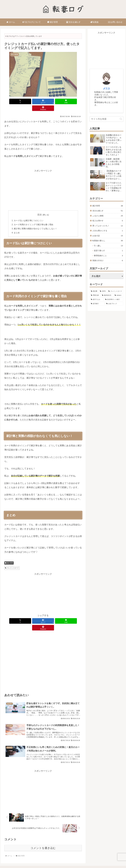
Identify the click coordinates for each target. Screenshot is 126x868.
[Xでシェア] (20, 101)
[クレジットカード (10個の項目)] (115, 291)
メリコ (106, 88)
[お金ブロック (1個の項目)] (114, 304)
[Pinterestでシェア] (67, 101)
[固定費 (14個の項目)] (94, 291)
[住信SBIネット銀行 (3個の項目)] (114, 300)
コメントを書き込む (43, 836)
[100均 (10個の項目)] (103, 291)
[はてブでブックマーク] (35, 101)
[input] (106, 119)
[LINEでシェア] (51, 101)
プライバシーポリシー (57, 860)
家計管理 (9, 557)
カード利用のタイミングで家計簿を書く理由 (34, 218)
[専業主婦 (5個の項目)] (95, 295)
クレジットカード (12, 562)
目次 (40, 208)
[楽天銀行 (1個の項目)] (97, 304)
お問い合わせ (73, 860)
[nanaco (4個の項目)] (118, 295)
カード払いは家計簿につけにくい (29, 214)
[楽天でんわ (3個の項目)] (97, 300)
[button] (121, 119)
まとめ (17, 226)
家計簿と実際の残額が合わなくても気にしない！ (36, 222)
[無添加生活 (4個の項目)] (107, 295)
